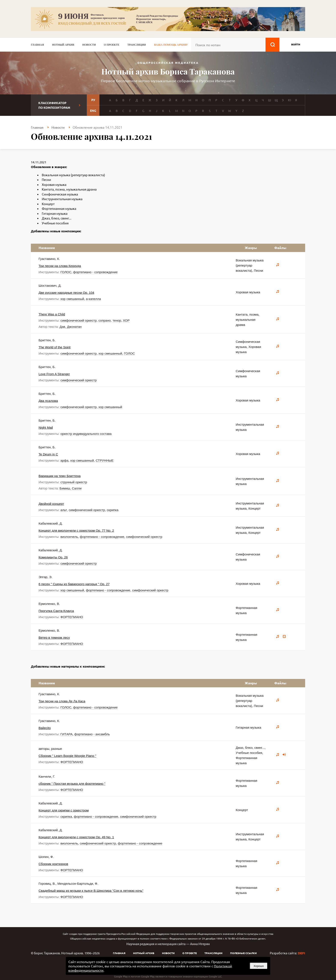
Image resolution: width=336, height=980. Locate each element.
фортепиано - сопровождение (95, 272)
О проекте (112, 45)
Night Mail (46, 427)
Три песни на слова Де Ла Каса (62, 701)
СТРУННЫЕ (105, 460)
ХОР (126, 320)
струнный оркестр (74, 482)
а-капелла (93, 299)
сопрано (104, 320)
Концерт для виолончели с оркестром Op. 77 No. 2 (76, 530)
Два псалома (48, 401)
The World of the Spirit (55, 347)
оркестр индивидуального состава (86, 434)
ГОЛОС (66, 272)
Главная (37, 45)
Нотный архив (63, 45)
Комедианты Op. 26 (53, 557)
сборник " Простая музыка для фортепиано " (72, 784)
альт (64, 510)
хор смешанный (72, 299)
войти (296, 44)
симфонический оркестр (79, 320)
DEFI (301, 953)
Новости (89, 45)
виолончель (69, 537)
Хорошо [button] (259, 966)
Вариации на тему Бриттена (60, 476)
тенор (117, 320)
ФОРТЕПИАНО (72, 617)
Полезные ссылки (243, 953)
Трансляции (136, 45)
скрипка (112, 510)
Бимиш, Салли (71, 488)
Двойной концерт (51, 504)
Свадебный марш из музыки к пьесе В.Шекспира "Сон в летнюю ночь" (91, 891)
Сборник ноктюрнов (53, 864)
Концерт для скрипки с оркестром (64, 810)
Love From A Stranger (54, 374)
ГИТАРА (67, 734)
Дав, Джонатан (71, 327)
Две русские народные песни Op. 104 (66, 293)
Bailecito (45, 728)
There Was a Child (52, 314)
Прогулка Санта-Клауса (56, 611)
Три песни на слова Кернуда (60, 266)
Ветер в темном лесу (54, 638)
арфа (64, 460)
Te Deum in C (48, 454)
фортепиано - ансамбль (92, 734)
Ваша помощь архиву (171, 45)
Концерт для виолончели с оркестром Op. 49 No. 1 (76, 837)
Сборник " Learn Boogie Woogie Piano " (67, 756)
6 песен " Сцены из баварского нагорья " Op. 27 (74, 584)
